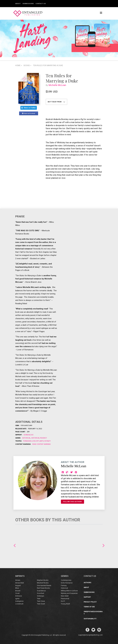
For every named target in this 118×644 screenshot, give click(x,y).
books (28, 65)
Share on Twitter (29, 108)
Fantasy (64, 585)
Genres (65, 576)
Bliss (17, 588)
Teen (39, 599)
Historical (26, 438)
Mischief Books (43, 583)
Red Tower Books (43, 588)
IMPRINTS (20, 576)
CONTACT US (90, 576)
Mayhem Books (43, 580)
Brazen (18, 591)
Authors (87, 583)
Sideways (41, 596)
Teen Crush (41, 604)
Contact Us (41, 4)
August (18, 585)
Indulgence (19, 601)
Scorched (41, 593)
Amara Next (20, 583)
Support (87, 597)
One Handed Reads (44, 585)
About (18, 4)
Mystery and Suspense (69, 593)
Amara (18, 580)
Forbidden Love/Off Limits (34, 441)
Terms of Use (89, 607)
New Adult (65, 596)
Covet (17, 593)
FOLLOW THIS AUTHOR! (72, 502)
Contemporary (66, 580)
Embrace (19, 596)
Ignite (17, 599)
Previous (15, 545)
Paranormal (65, 599)
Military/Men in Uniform (69, 591)
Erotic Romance (67, 583)
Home (19, 65)
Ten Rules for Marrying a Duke (48, 65)
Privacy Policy (90, 602)
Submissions (28, 4)
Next (104, 545)
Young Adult (65, 604)
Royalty (47, 441)
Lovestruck (19, 604)
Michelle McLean (58, 85)
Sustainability (90, 619)
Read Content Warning (41, 444)
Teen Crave (41, 601)
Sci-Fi (63, 601)
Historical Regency (39, 438)
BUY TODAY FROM (57, 102)
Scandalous (28, 435)
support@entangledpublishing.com (90, 635)
